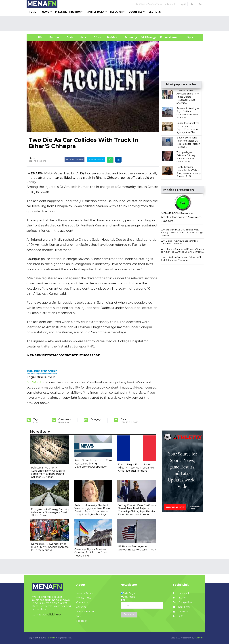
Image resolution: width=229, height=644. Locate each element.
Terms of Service (85, 593)
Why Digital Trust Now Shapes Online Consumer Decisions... (179, 242)
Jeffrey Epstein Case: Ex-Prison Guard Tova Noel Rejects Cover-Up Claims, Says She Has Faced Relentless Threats (137, 510)
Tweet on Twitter (96, 160)
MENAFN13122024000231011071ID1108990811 (64, 355)
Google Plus (182, 602)
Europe (54, 37)
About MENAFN (85, 612)
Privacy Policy (84, 598)
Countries (136, 12)
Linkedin (180, 612)
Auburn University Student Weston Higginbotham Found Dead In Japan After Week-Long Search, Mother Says (93, 510)
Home (32, 12)
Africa (97, 37)
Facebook (181, 593)
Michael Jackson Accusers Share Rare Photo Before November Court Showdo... (188, 97)
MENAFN (35, 173)
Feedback (82, 621)
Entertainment (165, 37)
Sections (155, 12)
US (36, 37)
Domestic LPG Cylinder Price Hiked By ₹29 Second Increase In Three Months (50, 547)
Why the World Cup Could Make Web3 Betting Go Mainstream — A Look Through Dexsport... (182, 233)
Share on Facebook (75, 160)
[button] (192, 4)
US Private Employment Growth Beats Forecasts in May (137, 548)
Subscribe (129, 614)
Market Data (95, 12)
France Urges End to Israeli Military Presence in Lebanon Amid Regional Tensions (136, 468)
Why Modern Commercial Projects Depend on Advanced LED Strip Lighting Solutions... (183, 250)
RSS (178, 616)
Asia (83, 37)
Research (116, 12)
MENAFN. (51, 638)
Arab (70, 37)
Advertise (81, 607)
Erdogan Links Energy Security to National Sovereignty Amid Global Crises (50, 512)
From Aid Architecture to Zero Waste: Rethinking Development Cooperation (93, 464)
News (46, 12)
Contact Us (82, 602)
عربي (183, 4)
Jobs (79, 616)
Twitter (180, 598)
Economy (131, 37)
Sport (189, 37)
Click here (54, 615)
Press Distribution (68, 12)
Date (32, 158)
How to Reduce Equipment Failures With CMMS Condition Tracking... (181, 259)
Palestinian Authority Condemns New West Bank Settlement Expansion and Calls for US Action (48, 472)
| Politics (111, 37)
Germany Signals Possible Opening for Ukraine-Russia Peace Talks (91, 553)
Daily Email (181, 607)
